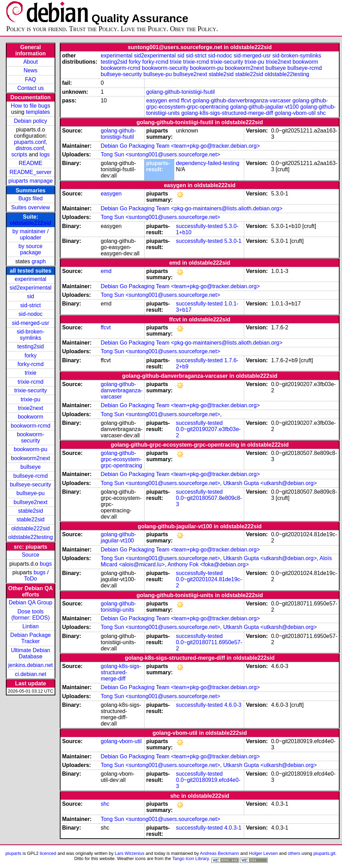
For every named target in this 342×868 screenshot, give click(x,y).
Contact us (30, 88)
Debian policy (30, 121)
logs (45, 154)
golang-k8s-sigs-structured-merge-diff (227, 113)
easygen (157, 100)
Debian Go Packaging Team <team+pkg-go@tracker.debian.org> (180, 146)
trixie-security (30, 390)
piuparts (13, 853)
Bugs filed (30, 198)
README (30, 163)
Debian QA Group (30, 602)
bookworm (30, 417)
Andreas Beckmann (219, 853)
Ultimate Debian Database (30, 653)
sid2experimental (31, 288)
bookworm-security (31, 437)
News (30, 70)
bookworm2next (31, 458)
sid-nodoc (31, 314)
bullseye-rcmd (30, 476)
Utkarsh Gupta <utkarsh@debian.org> (270, 483)
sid (30, 296)
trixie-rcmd (31, 382)
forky (31, 355)
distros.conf (30, 148)
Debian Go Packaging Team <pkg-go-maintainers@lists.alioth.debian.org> (192, 208)
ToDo (31, 579)
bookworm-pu (31, 449)
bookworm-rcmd (31, 426)
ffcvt (186, 100)
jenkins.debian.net (31, 665)
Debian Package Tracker (31, 638)
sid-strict (31, 305)
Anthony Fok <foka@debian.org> (208, 564)
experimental (30, 279)
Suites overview (30, 207)
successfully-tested (199, 226)
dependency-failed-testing (208, 163)
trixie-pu (31, 399)
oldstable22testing (31, 537)
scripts (19, 154)
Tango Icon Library (191, 858)
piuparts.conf (30, 142)
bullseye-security (31, 485)
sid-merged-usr (30, 323)
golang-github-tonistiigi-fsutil (181, 92)
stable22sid (31, 519)
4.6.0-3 (233, 705)
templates (38, 112)
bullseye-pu (30, 493)
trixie (30, 373)
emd (174, 100)
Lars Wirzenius (130, 853)
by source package (31, 249)
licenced (48, 853)
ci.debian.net (31, 674)
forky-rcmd (31, 364)
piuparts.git (324, 853)
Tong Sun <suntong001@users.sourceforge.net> (160, 154)
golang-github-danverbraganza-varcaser (242, 100)
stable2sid (30, 511)
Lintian (31, 626)
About (30, 62)
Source (31, 555)
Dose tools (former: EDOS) (31, 615)
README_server (30, 172)
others (294, 853)
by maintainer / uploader (31, 234)
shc (321, 113)
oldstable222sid (30, 223)
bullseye (31, 467)
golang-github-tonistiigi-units (118, 607)
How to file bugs (30, 106)
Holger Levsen (264, 853)
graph (39, 261)
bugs (46, 564)
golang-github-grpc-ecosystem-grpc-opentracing (121, 459)
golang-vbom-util (295, 113)
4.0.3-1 (233, 828)
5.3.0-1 (233, 241)
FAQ (30, 79)
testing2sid (31, 346)
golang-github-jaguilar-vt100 (265, 107)
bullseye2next (30, 502)
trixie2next (31, 408)
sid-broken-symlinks (30, 335)
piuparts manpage (30, 181)
